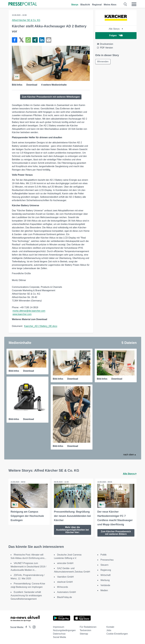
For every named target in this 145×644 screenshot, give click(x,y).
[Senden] (49, 40)
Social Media (59, 637)
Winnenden (103, 62)
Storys (75, 5)
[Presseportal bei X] (29, 627)
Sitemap (84, 634)
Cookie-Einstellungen (117, 634)
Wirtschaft (106, 575)
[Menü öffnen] (134, 4)
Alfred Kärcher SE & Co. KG (26, 20)
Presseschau (107, 560)
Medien (104, 590)
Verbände (105, 585)
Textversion (85, 630)
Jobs (109, 630)
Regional (97, 5)
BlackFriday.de (64, 597)
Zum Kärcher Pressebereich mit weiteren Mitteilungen (51, 97)
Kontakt (110, 627)
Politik (104, 555)
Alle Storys (116, 29)
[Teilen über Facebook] (15, 40)
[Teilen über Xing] (35, 40)
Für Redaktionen (88, 627)
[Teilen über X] (21, 40)
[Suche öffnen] (125, 4)
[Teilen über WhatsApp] (28, 40)
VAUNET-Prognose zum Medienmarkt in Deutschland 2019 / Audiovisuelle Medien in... (28, 567)
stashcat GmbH (65, 582)
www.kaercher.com (22, 314)
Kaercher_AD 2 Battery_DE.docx (41, 326)
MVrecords (63, 587)
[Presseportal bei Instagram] (33, 627)
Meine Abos (110, 5)
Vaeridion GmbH (65, 577)
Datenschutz (59, 634)
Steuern (105, 565)
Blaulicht (85, 5)
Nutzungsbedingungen (64, 630)
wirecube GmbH (65, 563)
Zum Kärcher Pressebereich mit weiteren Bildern (116, 533)
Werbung (105, 580)
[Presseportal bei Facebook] (25, 627)
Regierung (106, 570)
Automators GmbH (66, 592)
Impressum (59, 627)
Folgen (116, 35)
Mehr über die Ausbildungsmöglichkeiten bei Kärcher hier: (72, 530)
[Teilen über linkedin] (42, 40)
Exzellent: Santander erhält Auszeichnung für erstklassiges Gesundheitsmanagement (26, 595)
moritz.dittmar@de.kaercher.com (29, 311)
